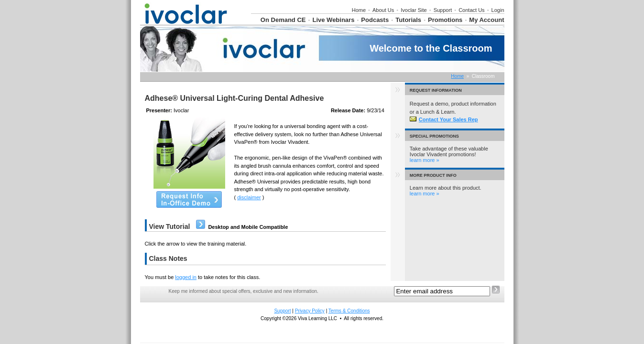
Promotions (445, 20)
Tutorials (408, 20)
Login (498, 10)
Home (359, 10)
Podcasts (375, 20)
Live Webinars (333, 20)
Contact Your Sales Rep (444, 119)
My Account (486, 20)
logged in (186, 277)
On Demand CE (283, 20)
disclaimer (249, 197)
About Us (383, 10)
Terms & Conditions (349, 311)
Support (443, 10)
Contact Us (471, 10)
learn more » (425, 160)
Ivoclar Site (414, 10)
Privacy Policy (310, 311)
